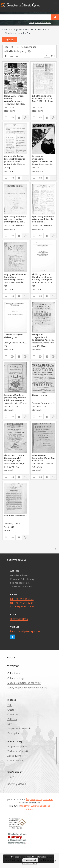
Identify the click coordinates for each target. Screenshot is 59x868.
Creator (11, 710)
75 (18, 47)
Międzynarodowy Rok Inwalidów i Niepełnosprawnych (15, 277)
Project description (17, 746)
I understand (30, 860)
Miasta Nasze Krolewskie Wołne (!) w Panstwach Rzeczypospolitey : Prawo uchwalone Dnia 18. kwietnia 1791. (43, 458)
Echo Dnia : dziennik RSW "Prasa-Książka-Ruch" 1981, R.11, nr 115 (42, 98)
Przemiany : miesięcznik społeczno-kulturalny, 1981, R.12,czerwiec (43, 159)
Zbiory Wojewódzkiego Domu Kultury (27, 688)
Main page (13, 665)
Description (13, 733)
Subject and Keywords (19, 728)
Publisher (12, 719)
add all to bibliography (18, 51)
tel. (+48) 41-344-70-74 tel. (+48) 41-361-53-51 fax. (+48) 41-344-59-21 (22, 603)
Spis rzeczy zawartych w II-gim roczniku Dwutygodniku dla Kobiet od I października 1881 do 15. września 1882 (15, 219)
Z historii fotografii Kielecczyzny (14, 336)
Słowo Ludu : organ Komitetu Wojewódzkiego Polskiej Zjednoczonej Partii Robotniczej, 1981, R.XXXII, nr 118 (15, 98)
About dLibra (14, 756)
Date (10, 724)
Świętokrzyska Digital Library (39, 800)
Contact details (15, 760)
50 (12, 47)
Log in (11, 776)
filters (10, 40)
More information (39, 857)
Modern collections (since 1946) (24, 683)
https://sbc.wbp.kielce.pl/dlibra (25, 631)
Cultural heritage (16, 678)
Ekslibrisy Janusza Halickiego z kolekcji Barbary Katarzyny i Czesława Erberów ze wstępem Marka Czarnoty (43, 277)
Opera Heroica (39, 395)
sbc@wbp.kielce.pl (19, 619)
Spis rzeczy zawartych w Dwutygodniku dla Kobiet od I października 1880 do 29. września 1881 (43, 219)
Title (10, 705)
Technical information (19, 751)
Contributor (13, 714)
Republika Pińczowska (15, 516)
